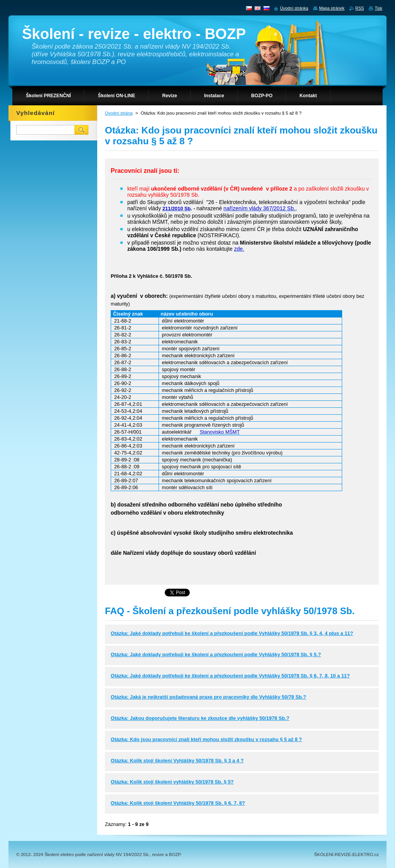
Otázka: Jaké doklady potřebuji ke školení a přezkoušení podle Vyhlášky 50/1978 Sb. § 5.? (216, 654)
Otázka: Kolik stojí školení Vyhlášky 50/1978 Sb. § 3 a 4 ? (177, 761)
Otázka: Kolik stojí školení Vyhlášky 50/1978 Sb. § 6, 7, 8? (178, 803)
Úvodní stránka (294, 8)
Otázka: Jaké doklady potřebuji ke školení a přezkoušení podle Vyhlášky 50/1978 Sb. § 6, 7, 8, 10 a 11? (230, 676)
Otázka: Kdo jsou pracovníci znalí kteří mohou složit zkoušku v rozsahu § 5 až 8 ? (206, 739)
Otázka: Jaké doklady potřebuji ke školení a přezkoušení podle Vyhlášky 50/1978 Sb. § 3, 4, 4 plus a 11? (232, 633)
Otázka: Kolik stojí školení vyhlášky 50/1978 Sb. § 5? (172, 782)
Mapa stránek (332, 8)
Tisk (378, 8)
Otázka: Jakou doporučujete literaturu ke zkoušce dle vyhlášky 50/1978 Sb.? (200, 718)
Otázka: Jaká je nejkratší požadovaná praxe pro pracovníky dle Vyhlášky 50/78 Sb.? (208, 697)
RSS (360, 8)
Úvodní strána (119, 113)
